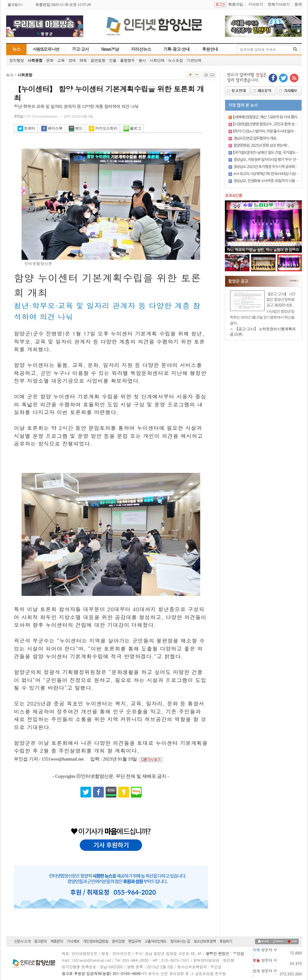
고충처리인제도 (156, 941)
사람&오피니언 (46, 49)
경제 (72, 60)
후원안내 (210, 49)
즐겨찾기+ (15, 5)
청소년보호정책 (205, 941)
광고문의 (41, 941)
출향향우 (128, 60)
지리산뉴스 (141, 49)
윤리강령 (118, 941)
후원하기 (226, 941)
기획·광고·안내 (177, 49)
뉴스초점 (176, 60)
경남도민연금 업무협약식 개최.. (256, 138)
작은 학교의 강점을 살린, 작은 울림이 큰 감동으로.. (263, 252)
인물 (113, 60)
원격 (298, 4)
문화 (50, 60)
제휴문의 (57, 941)
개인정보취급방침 (95, 941)
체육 (83, 60)
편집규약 (134, 941)
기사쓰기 (256, 4)
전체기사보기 (279, 4)
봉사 (142, 60)
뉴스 (16, 49)
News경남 (110, 49)
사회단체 (157, 60)
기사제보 (73, 941)
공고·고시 (80, 49)
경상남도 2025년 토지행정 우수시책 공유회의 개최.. (270, 167)
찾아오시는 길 (180, 941)
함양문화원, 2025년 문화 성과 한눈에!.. (261, 146)
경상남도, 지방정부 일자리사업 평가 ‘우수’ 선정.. (267, 160)
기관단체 (194, 60)
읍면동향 (98, 60)
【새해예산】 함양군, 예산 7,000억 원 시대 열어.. (266, 117)
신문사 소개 (22, 941)
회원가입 (236, 4)
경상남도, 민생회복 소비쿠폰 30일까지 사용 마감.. (269, 181)
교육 (61, 60)
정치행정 (17, 60)
